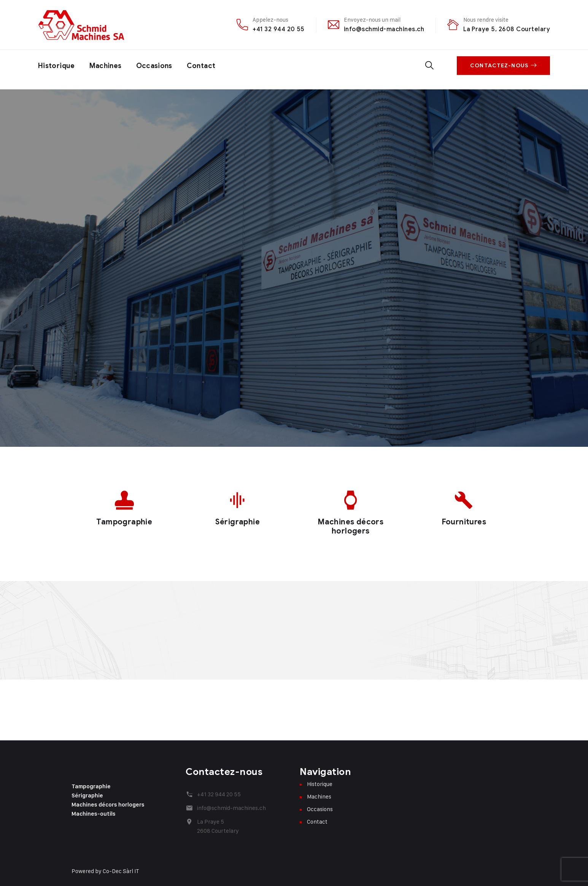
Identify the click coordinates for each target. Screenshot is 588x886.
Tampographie (124, 522)
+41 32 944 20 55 (279, 29)
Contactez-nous (503, 66)
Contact (201, 66)
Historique (56, 66)
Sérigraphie (238, 522)
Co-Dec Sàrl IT (121, 871)
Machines (106, 66)
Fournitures (464, 522)
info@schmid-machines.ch (384, 29)
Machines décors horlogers (350, 526)
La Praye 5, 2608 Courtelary (507, 29)
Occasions (154, 66)
